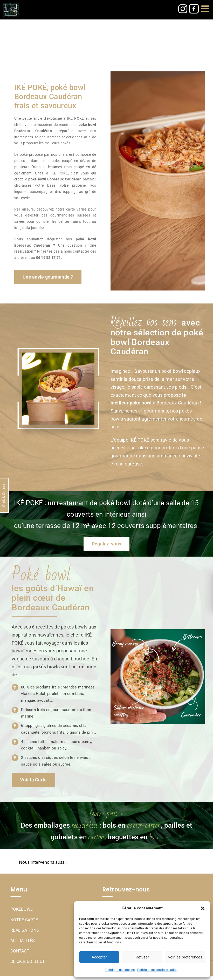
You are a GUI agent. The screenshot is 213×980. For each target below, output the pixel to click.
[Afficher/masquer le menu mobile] (206, 8)
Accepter (99, 957)
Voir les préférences (185, 957)
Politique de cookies (120, 970)
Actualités (23, 941)
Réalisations (25, 930)
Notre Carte (24, 920)
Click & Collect (28, 961)
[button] (203, 908)
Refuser (142, 957)
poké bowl (37, 179)
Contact (20, 951)
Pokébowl (22, 909)
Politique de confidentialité (157, 970)
